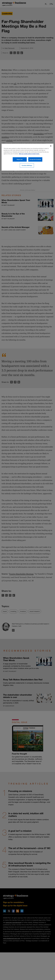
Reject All (20, 159)
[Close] (51, 146)
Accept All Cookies (35, 159)
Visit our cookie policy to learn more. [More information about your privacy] (29, 154)
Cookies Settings (27, 165)
